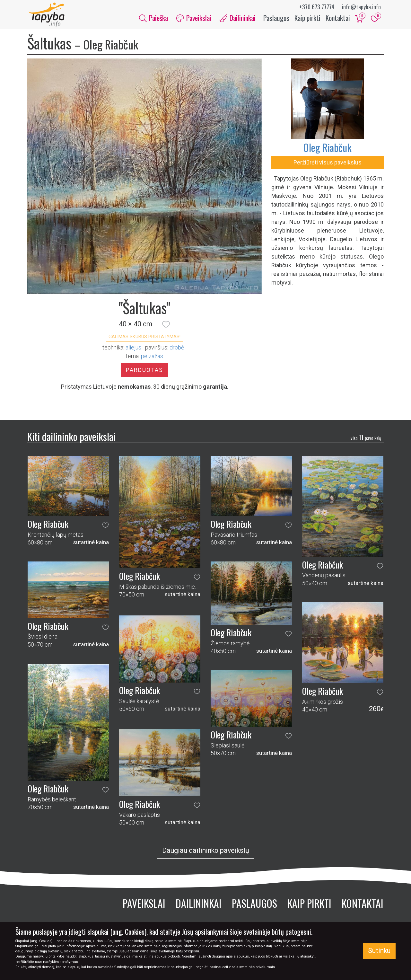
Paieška (153, 19)
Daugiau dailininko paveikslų (206, 852)
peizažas (152, 358)
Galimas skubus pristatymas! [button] (144, 338)
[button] (166, 326)
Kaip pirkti (307, 19)
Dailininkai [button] (238, 19)
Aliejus (133, 349)
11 (366, 439)
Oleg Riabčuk (327, 149)
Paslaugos (276, 19)
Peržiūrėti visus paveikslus (328, 164)
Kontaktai (338, 19)
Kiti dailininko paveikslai (71, 438)
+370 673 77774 (317, 7)
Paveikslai (144, 905)
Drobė (177, 349)
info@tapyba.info (361, 7)
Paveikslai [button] (194, 19)
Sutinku (379, 951)
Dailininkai (199, 905)
